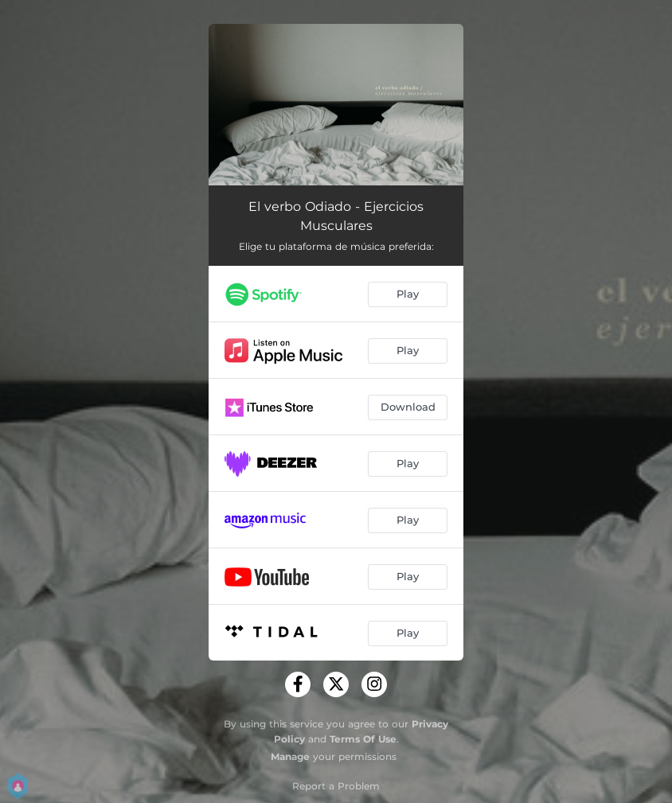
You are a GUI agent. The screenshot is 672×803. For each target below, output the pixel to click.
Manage (290, 756)
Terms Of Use (363, 739)
